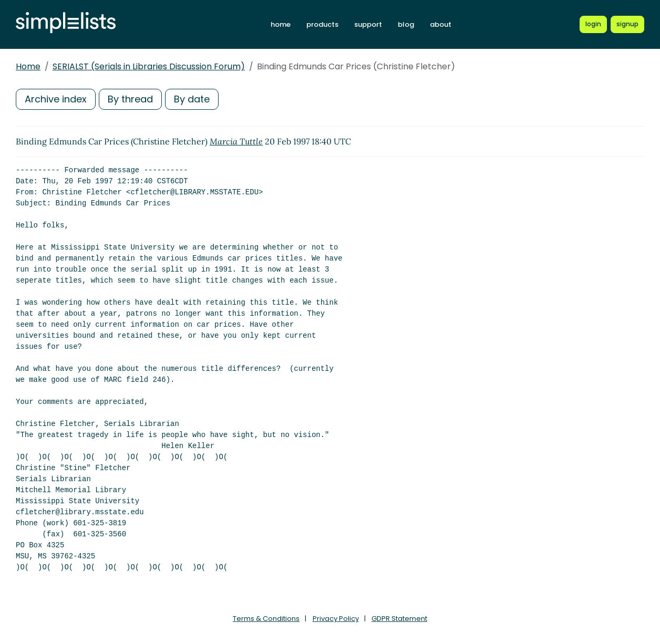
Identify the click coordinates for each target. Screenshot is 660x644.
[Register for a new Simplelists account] (627, 24)
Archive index (56, 99)
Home (28, 66)
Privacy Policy (336, 619)
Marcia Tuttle (236, 141)
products (322, 24)
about (441, 24)
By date (192, 99)
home (281, 24)
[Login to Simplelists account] (593, 24)
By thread (130, 99)
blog (406, 24)
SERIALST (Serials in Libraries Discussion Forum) (149, 66)
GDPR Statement (399, 619)
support (368, 24)
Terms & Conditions (266, 619)
